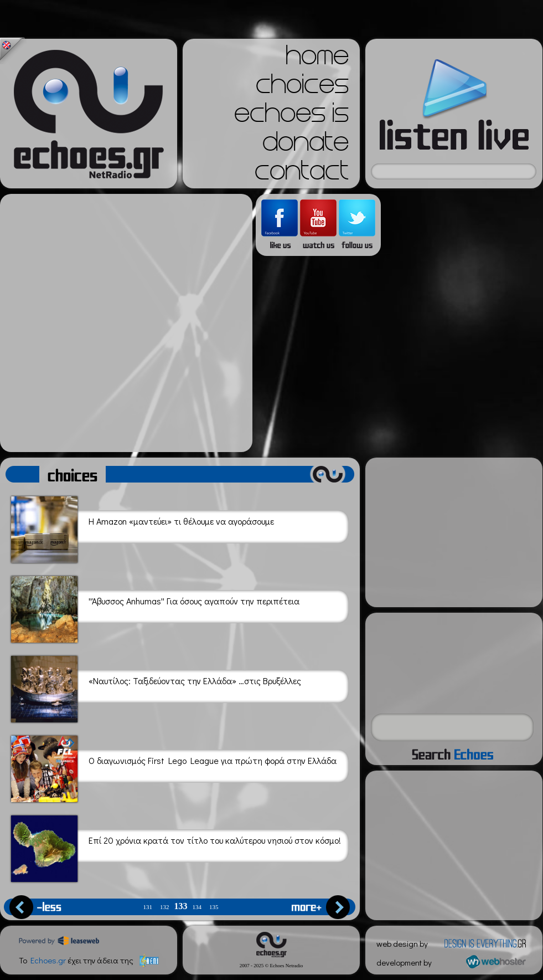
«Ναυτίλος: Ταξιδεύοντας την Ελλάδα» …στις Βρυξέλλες (156, 687)
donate (306, 145)
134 (197, 907)
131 (148, 907)
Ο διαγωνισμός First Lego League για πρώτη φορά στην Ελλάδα (174, 767)
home (317, 59)
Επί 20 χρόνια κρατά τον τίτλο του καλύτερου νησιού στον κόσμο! (176, 847)
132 (165, 907)
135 (214, 907)
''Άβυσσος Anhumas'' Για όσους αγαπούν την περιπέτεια (155, 607)
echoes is (291, 116)
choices (302, 88)
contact (302, 174)
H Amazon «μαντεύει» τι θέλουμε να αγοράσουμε (143, 528)
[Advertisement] (123, 323)
